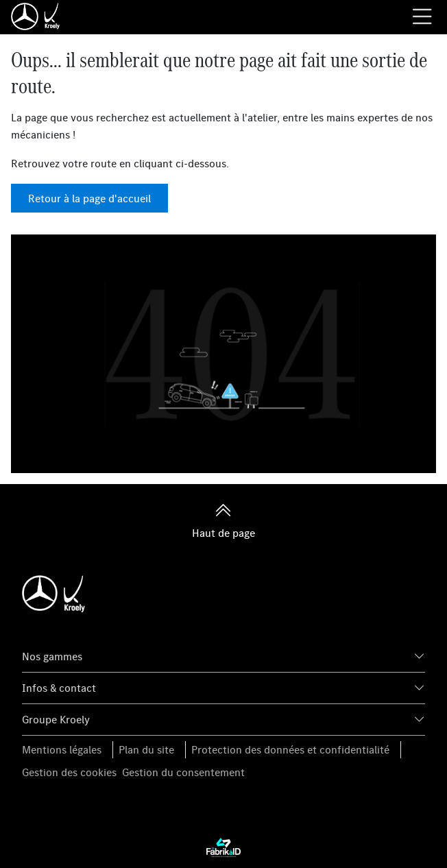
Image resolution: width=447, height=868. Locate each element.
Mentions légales (62, 749)
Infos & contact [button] (59, 688)
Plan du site (146, 749)
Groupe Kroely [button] (56, 719)
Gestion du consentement (183, 772)
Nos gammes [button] (52, 656)
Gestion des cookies (69, 772)
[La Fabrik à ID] (223, 847)
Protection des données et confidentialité (290, 749)
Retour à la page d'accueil (89, 198)
